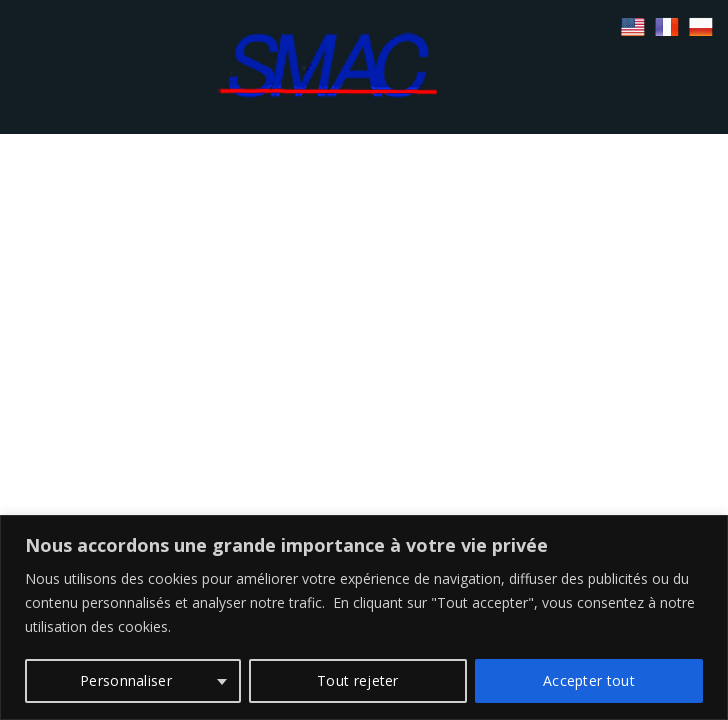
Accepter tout (589, 680)
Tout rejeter (358, 680)
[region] (364, 617)
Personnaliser (126, 680)
